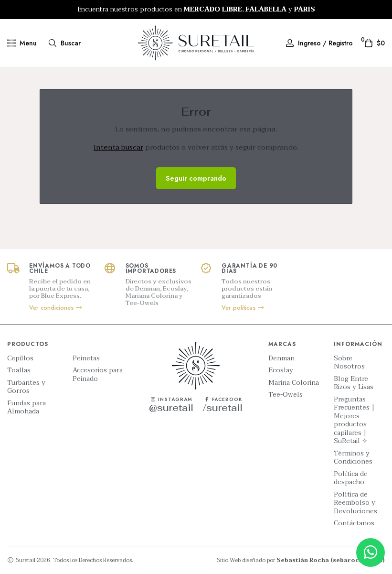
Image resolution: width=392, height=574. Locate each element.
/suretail (223, 408)
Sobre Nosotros (349, 363)
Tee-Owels (286, 395)
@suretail (171, 408)
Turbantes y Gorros (26, 387)
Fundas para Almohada (26, 407)
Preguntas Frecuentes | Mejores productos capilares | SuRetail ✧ (354, 420)
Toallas (19, 370)
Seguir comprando (196, 178)
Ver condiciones (56, 308)
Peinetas (86, 358)
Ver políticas (243, 308)
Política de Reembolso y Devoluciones (355, 503)
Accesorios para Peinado (98, 374)
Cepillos (20, 358)
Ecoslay (281, 370)
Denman (281, 358)
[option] (196, 10)
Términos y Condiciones (353, 458)
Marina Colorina (294, 383)
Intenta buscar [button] (118, 147)
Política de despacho (351, 478)
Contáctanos (354, 523)
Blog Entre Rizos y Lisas (354, 383)
